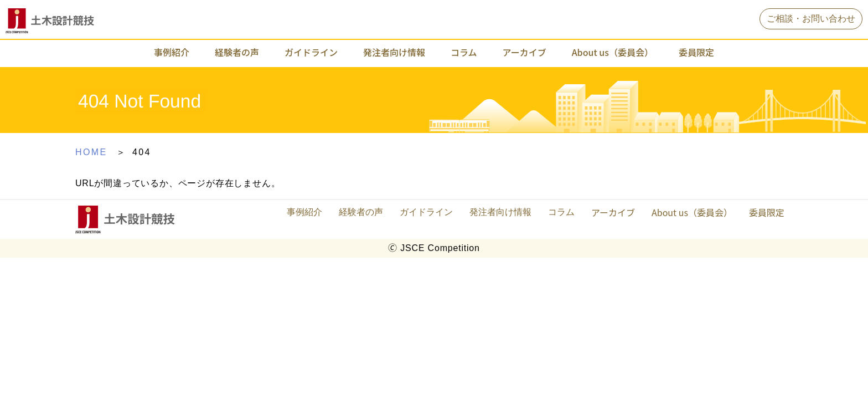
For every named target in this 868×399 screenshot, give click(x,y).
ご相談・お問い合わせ (811, 19)
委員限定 (696, 52)
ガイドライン (311, 52)
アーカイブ (525, 52)
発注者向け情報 (394, 52)
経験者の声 (237, 52)
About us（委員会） (613, 52)
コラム (464, 52)
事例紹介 (172, 52)
